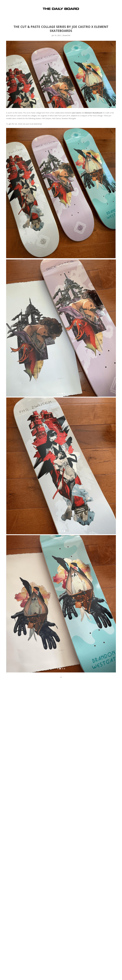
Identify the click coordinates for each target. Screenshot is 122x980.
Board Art (67, 35)
